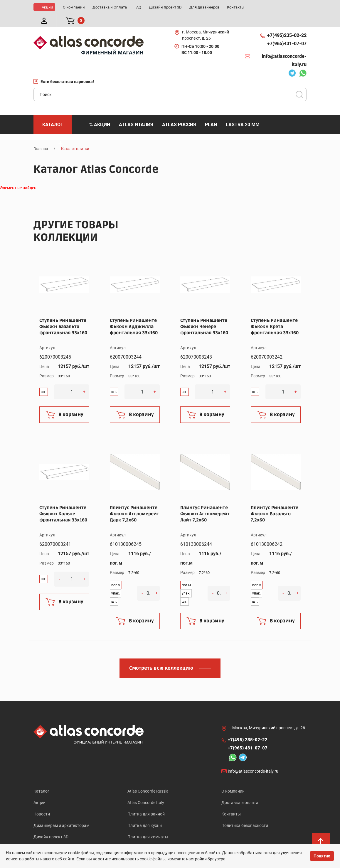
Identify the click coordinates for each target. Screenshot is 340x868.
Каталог (41, 778)
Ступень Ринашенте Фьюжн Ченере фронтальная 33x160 (204, 314)
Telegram (292, 61)
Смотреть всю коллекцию (161, 655)
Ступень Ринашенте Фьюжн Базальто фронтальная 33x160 (63, 314)
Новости (42, 801)
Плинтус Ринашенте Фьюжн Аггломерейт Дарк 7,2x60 (134, 501)
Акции (39, 790)
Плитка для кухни (145, 813)
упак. (116, 580)
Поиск (299, 82)
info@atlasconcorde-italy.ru (284, 47)
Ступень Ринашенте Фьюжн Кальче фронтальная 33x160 (63, 501)
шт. (44, 379)
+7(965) (287, 31)
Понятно (322, 856)
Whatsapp (303, 61)
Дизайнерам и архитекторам (61, 813)
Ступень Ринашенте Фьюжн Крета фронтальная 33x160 (275, 314)
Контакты (231, 801)
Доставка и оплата (240, 790)
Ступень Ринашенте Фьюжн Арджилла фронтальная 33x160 (134, 314)
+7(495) (287, 23)
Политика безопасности (245, 813)
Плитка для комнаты (148, 824)
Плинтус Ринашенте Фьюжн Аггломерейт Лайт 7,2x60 (205, 501)
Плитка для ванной (146, 801)
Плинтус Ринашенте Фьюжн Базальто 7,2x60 (275, 501)
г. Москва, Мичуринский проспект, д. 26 (206, 22)
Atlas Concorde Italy (146, 790)
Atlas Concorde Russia (148, 778)
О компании (233, 778)
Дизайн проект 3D (51, 824)
